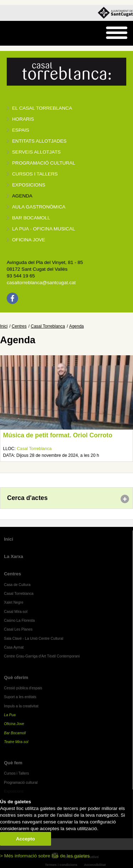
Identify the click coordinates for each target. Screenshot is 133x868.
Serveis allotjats (36, 152)
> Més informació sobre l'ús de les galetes (45, 856)
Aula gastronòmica (39, 207)
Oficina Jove (29, 240)
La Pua (10, 715)
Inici (4, 326)
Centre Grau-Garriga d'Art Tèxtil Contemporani (42, 656)
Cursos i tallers (35, 174)
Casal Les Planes (18, 629)
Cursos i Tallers (16, 773)
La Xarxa (13, 556)
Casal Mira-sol (16, 612)
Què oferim (16, 677)
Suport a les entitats (20, 697)
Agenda (22, 196)
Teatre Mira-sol (16, 742)
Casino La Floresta (19, 620)
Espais (21, 130)
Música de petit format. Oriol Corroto (58, 435)
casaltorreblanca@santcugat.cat (41, 283)
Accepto (26, 839)
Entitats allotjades (39, 141)
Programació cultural (44, 163)
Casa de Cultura (17, 585)
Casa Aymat (14, 647)
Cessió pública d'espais (23, 688)
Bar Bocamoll (15, 733)
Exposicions (29, 185)
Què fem (13, 763)
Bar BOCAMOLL (31, 218)
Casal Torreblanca (48, 326)
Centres (19, 326)
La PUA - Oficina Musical (44, 229)
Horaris (23, 119)
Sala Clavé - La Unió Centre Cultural (34, 639)
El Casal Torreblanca (42, 108)
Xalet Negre (14, 602)
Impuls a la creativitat (21, 706)
